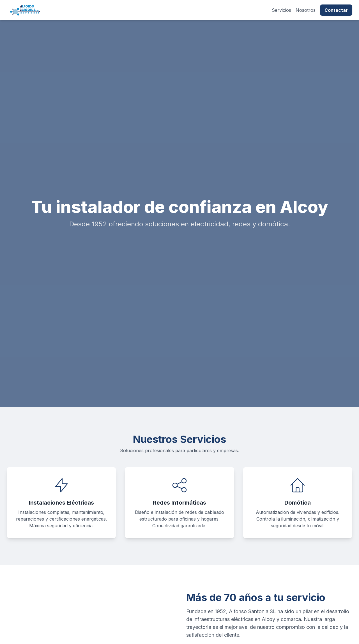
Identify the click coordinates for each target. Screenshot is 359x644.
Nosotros (306, 10)
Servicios (281, 10)
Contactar (336, 10)
